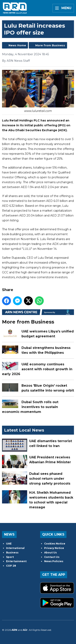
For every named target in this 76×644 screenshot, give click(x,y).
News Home (17, 45)
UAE (9, 544)
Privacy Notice (54, 548)
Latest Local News (24, 430)
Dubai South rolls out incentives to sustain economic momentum (30, 407)
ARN (14, 630)
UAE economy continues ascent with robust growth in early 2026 (37, 369)
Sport (10, 557)
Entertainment (16, 561)
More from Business (50, 45)
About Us (50, 553)
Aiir (25, 630)
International (15, 548)
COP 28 (11, 566)
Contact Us (52, 557)
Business (12, 553)
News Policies (54, 561)
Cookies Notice (55, 544)
